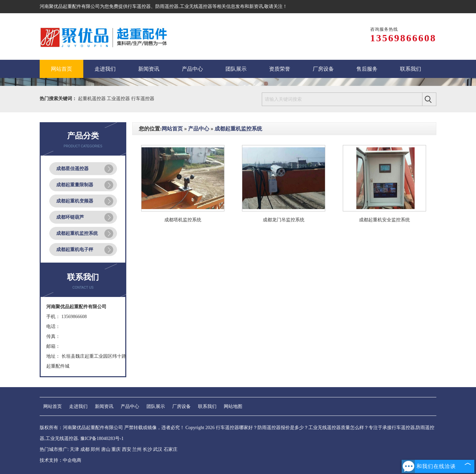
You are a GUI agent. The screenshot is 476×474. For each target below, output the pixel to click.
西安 (127, 449)
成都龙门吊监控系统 (284, 220)
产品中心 (199, 129)
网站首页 (172, 129)
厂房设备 (181, 406)
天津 (74, 449)
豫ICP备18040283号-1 (102, 438)
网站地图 (233, 406)
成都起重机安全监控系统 (384, 220)
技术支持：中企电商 (60, 460)
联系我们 (207, 406)
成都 (85, 449)
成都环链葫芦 (70, 217)
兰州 (137, 449)
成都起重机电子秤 (75, 250)
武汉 (158, 449)
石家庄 (171, 449)
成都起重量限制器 (75, 185)
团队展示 (156, 406)
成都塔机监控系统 (183, 220)
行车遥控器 (139, 6)
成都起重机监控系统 (77, 233)
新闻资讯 (104, 406)
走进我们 (78, 406)
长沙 (147, 449)
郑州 (95, 449)
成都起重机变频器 (75, 201)
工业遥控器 (119, 99)
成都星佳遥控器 (72, 169)
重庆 (116, 449)
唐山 (106, 449)
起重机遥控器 (93, 99)
